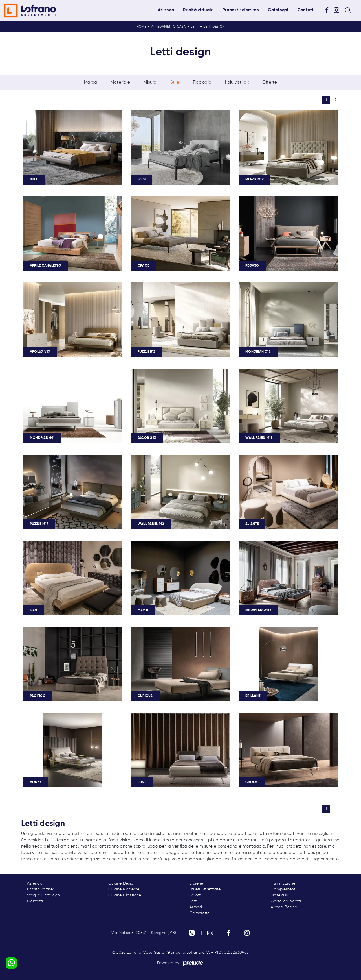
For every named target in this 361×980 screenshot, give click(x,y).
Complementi (284, 889)
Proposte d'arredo (241, 10)
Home (141, 27)
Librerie (196, 883)
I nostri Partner (40, 889)
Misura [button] (150, 82)
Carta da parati (286, 901)
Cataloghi (278, 10)
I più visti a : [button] (237, 82)
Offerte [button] (270, 82)
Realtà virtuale (198, 10)
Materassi (280, 895)
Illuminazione (283, 883)
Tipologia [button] (202, 82)
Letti (195, 27)
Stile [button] (175, 82)
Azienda (166, 10)
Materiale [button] (120, 82)
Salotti (196, 895)
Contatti (306, 10)
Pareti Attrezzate (205, 889)
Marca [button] (91, 82)
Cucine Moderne (124, 889)
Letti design (214, 27)
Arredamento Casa (169, 27)
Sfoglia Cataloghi (44, 895)
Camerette (200, 913)
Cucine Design (122, 883)
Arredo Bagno (284, 907)
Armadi (196, 907)
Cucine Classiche (125, 895)
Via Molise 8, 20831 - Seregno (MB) (144, 933)
